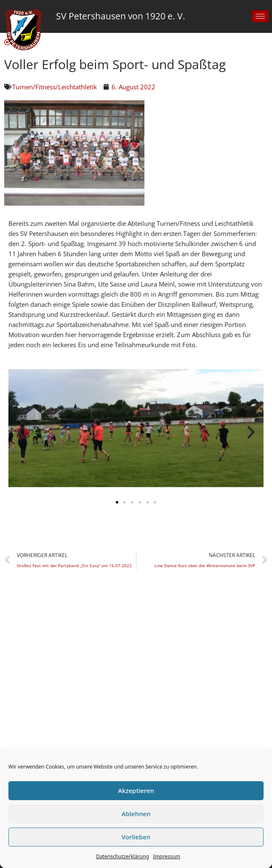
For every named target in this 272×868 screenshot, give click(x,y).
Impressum (167, 856)
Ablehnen (136, 814)
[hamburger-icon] (260, 16)
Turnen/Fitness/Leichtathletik (55, 87)
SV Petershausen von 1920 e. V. (121, 16)
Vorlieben (136, 837)
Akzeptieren (136, 790)
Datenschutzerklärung (122, 856)
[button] (21, 432)
